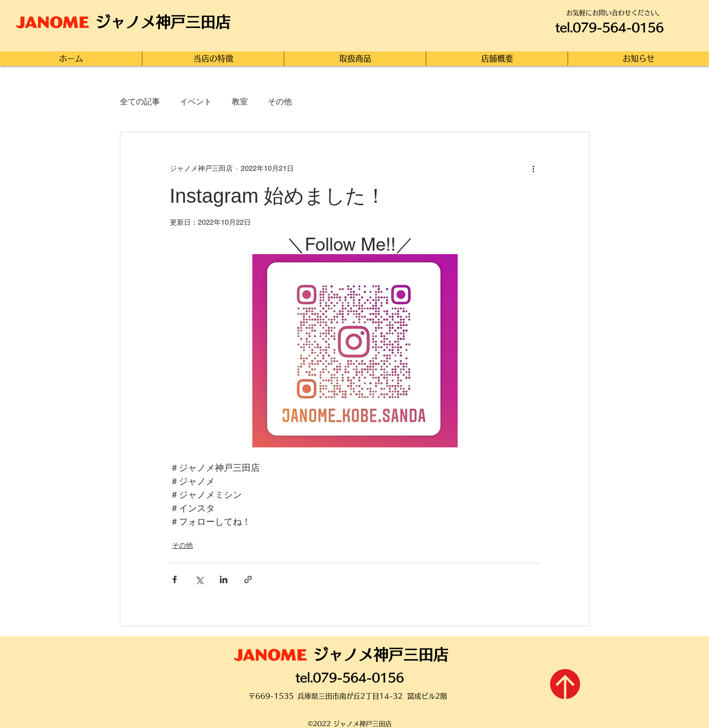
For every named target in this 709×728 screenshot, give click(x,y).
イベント (196, 102)
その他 (280, 102)
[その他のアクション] (534, 168)
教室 (240, 102)
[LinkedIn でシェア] (224, 579)
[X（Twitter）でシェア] (199, 579)
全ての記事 (140, 102)
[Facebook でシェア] (175, 579)
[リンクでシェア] (248, 579)
